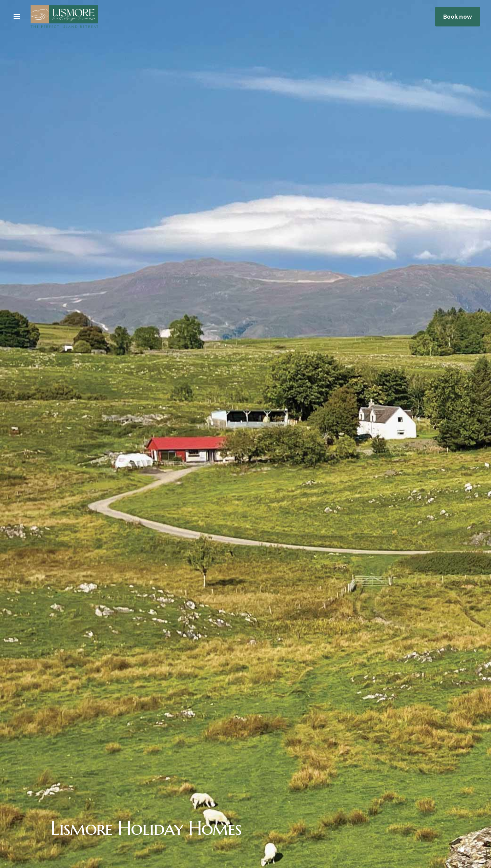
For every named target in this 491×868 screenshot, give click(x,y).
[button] (17, 17)
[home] (64, 16)
